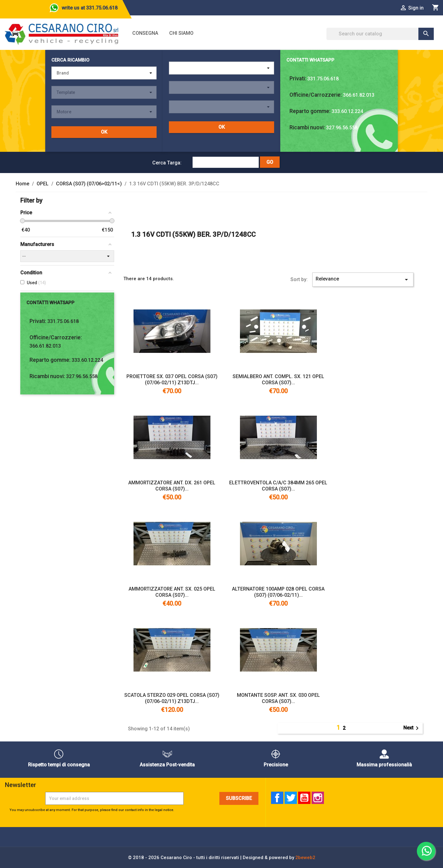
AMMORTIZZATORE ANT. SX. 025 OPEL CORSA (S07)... (172, 592)
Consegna (145, 33)
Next (412, 728)
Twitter (291, 798)
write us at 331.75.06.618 (90, 8)
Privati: (298, 79)
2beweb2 (305, 858)
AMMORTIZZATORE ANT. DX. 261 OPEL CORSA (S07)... (172, 486)
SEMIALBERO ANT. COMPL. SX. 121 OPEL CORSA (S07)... (278, 379)
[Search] (380, 34)
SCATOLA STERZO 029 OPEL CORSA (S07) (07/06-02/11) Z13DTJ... (172, 698)
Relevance (363, 280)
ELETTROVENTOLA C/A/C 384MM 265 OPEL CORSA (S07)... (278, 486)
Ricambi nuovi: (307, 127)
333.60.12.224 (347, 111)
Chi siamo (181, 33)
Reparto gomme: (310, 111)
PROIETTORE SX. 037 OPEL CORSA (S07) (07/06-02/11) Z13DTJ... (172, 379)
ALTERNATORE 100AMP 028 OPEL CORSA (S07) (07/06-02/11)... (278, 592)
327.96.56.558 (342, 128)
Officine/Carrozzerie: (316, 95)
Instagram (318, 798)
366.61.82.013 (359, 95)
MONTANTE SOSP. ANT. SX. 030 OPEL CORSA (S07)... (278, 698)
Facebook (277, 798)
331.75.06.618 (323, 79)
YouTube (304, 798)
